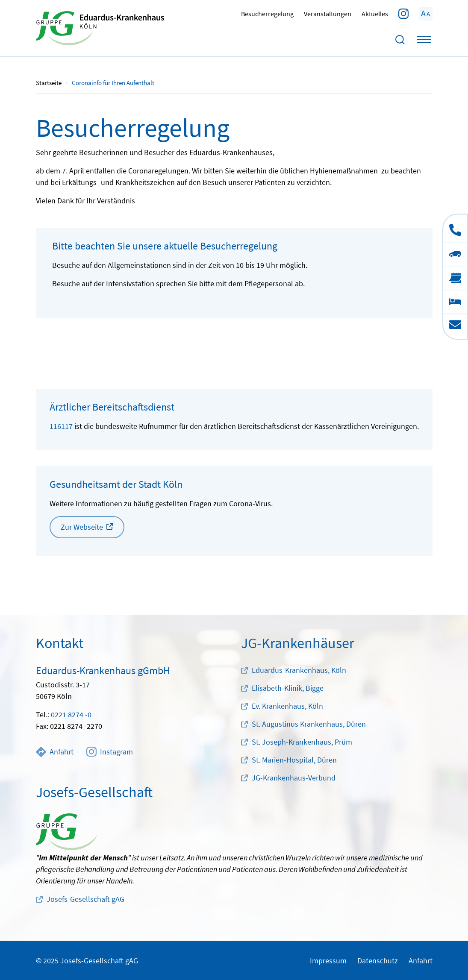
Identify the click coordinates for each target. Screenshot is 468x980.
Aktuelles (375, 14)
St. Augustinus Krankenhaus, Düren (309, 724)
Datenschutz (378, 961)
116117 (61, 426)
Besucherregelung (267, 14)
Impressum (328, 961)
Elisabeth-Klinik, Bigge (288, 688)
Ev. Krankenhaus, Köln (287, 706)
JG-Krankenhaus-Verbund (294, 778)
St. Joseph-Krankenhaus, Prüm (302, 742)
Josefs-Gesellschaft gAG (85, 899)
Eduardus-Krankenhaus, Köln (299, 670)
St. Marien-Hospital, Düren (294, 760)
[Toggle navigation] (424, 40)
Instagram (110, 752)
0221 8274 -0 (71, 714)
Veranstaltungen (328, 14)
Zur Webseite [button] (82, 527)
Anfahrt (55, 752)
